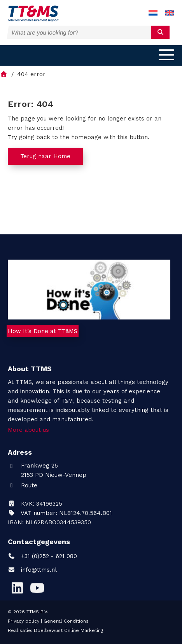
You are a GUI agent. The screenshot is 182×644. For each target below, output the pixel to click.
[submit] (160, 32)
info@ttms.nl (39, 570)
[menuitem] (153, 13)
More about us (28, 430)
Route (23, 485)
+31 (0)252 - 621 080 (42, 556)
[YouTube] (37, 588)
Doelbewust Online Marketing (68, 630)
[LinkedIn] (17, 588)
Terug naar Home (45, 156)
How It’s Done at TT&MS (43, 331)
